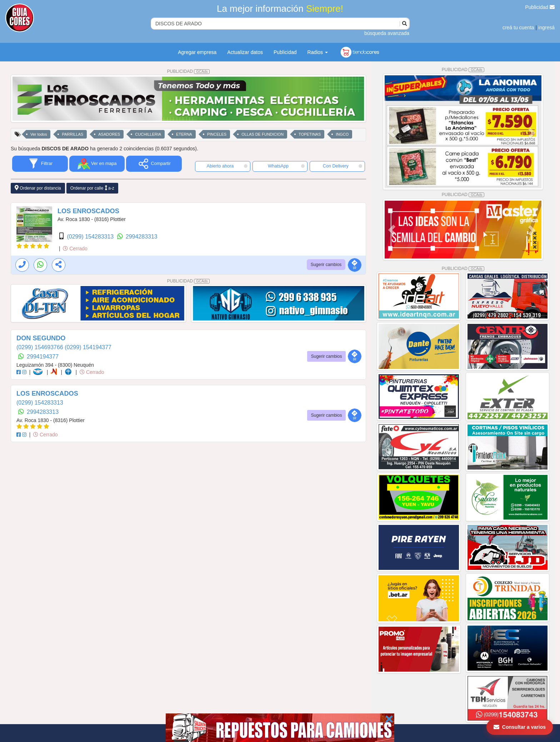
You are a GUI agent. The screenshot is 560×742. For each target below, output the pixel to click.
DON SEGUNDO (41, 338)
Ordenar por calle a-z (92, 188)
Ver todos (39, 134)
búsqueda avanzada (387, 33)
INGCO (342, 134)
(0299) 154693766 (41, 347)
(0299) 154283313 (91, 237)
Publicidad (540, 7)
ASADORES (109, 134)
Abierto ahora (227, 166)
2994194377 (43, 357)
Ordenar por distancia (38, 188)
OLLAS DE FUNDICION (262, 134)
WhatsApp (286, 166)
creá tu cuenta (518, 27)
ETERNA (184, 134)
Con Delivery (342, 166)
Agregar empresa (197, 52)
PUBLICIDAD (189, 71)
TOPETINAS (310, 134)
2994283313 (142, 237)
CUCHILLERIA (148, 134)
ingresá (546, 27)
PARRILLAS (72, 134)
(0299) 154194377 (88, 347)
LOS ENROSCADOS (88, 211)
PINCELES (217, 134)
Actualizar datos (245, 52)
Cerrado (75, 249)
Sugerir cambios (326, 265)
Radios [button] (318, 52)
